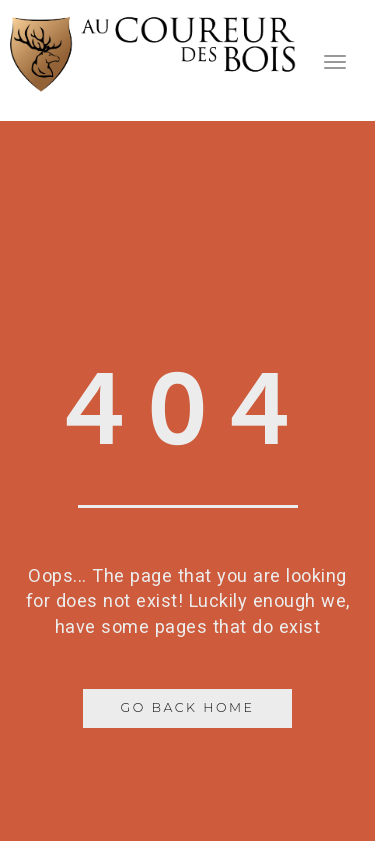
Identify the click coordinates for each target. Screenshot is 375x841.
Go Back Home (188, 707)
